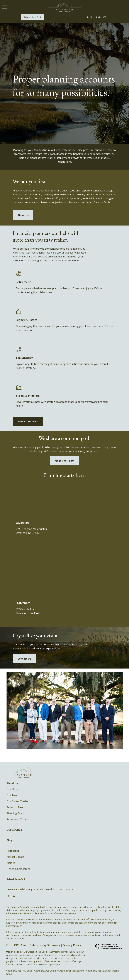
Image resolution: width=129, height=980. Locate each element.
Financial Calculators (18, 869)
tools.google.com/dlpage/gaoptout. (45, 964)
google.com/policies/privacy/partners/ (25, 961)
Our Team (12, 795)
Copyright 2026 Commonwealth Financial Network (59, 971)
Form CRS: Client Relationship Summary (34, 945)
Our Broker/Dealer (17, 801)
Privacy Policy (72, 945)
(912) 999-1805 (97, 17)
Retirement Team (17, 819)
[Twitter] (8, 896)
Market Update (15, 857)
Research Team (15, 807)
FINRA (103, 920)
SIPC (109, 920)
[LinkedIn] (14, 896)
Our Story (12, 789)
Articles (11, 863)
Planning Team (15, 813)
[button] (32, 17)
